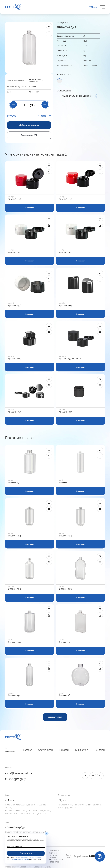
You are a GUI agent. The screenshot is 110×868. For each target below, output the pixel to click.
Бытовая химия (35, 80)
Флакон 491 (14, 482)
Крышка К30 (14, 199)
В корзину (30, 208)
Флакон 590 (14, 589)
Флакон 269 (65, 589)
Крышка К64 (65, 305)
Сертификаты (46, 750)
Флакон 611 (65, 482)
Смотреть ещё (55, 717)
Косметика (34, 81)
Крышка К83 (65, 412)
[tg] (93, 776)
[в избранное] (49, 26)
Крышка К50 (14, 252)
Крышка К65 (14, 359)
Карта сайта (68, 856)
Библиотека (82, 750)
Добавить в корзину (29, 125)
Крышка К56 (14, 305)
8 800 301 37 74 (16, 779)
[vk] (85, 776)
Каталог (27, 750)
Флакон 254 (14, 695)
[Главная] (13, 737)
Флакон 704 (65, 536)
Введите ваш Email (15, 847)
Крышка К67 (14, 412)
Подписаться (26, 853)
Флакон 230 (14, 642)
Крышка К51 (65, 252)
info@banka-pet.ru (18, 773)
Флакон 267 (65, 695)
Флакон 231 (65, 642)
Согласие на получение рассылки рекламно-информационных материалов (56, 856)
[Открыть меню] (102, 7)
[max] (100, 776)
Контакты (100, 750)
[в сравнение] (49, 34)
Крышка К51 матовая (70, 359)
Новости (64, 750)
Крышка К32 (65, 199)
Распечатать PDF (29, 135)
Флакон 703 (14, 536)
